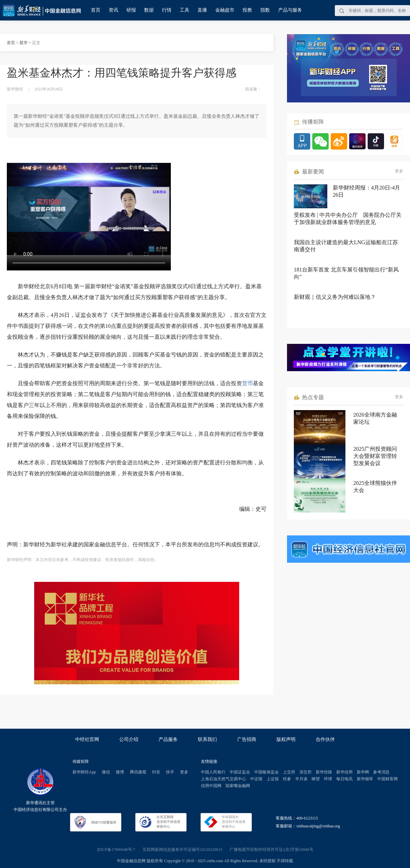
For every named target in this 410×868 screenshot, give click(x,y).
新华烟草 (365, 779)
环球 (328, 779)
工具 (184, 10)
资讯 (113, 10)
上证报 (273, 779)
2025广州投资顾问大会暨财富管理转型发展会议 (375, 456)
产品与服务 (290, 10)
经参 (287, 779)
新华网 (363, 772)
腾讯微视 (138, 772)
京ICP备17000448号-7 (116, 850)
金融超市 (225, 10)
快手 (170, 772)
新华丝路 (324, 772)
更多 (399, 171)
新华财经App (84, 772)
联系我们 (207, 739)
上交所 (289, 772)
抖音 (156, 772)
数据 (149, 10)
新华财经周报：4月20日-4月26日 (366, 191)
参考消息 (381, 772)
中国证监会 (240, 772)
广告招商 (247, 739)
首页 (96, 10)
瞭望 (316, 779)
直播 (202, 10)
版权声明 (286, 739)
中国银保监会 (266, 772)
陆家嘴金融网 (238, 786)
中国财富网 (387, 779)
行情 (167, 10)
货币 (247, 383)
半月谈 (301, 779)
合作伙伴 (325, 739)
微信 (106, 772)
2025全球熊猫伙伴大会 (375, 487)
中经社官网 (87, 739)
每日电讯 (344, 779)
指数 (265, 10)
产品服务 (168, 739)
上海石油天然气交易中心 (223, 779)
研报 (131, 10)
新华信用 (344, 772)
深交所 (305, 772)
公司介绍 (129, 739)
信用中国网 (211, 786)
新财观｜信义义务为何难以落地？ (335, 297)
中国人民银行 (213, 772)
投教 (247, 10)
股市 (24, 43)
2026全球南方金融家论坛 (375, 418)
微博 (120, 772)
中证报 (256, 779)
